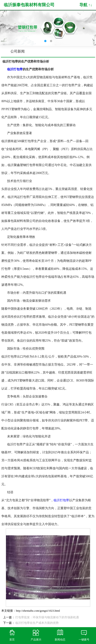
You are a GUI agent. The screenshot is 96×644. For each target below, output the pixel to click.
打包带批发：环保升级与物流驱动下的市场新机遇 (47, 617)
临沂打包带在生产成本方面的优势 (37, 623)
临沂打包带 (61, 500)
